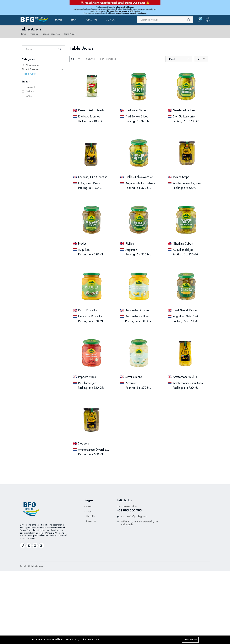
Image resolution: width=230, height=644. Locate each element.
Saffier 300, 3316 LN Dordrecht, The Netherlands (139, 523)
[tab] (72, 59)
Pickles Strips (181, 177)
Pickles (82, 244)
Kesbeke (30, 91)
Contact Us (91, 521)
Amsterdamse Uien (137, 316)
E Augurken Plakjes (90, 183)
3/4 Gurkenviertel (184, 117)
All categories (31, 65)
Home (59, 20)
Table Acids (30, 74)
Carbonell (30, 87)
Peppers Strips (87, 377)
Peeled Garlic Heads (91, 110)
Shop (74, 20)
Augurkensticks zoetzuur (140, 183)
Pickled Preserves (51, 34)
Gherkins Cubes (183, 244)
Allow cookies (190, 640)
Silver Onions (134, 377)
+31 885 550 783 (129, 510)
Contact (111, 20)
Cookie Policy (93, 639)
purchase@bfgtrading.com (134, 517)
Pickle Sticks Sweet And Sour (143, 177)
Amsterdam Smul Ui (185, 377)
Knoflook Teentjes (89, 117)
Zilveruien (131, 383)
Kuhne (29, 96)
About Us (90, 516)
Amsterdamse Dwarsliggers (95, 450)
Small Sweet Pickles (185, 310)
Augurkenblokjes (183, 250)
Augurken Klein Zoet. (186, 316)
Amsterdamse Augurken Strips (191, 183)
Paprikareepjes (87, 383)
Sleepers (83, 444)
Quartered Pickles (184, 110)
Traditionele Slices (137, 117)
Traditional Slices (136, 110)
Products (34, 34)
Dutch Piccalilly (87, 310)
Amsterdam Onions (137, 310)
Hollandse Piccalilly (90, 316)
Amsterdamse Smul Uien (188, 383)
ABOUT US (92, 20)
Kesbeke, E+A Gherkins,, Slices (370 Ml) (103, 177)
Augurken (84, 250)
